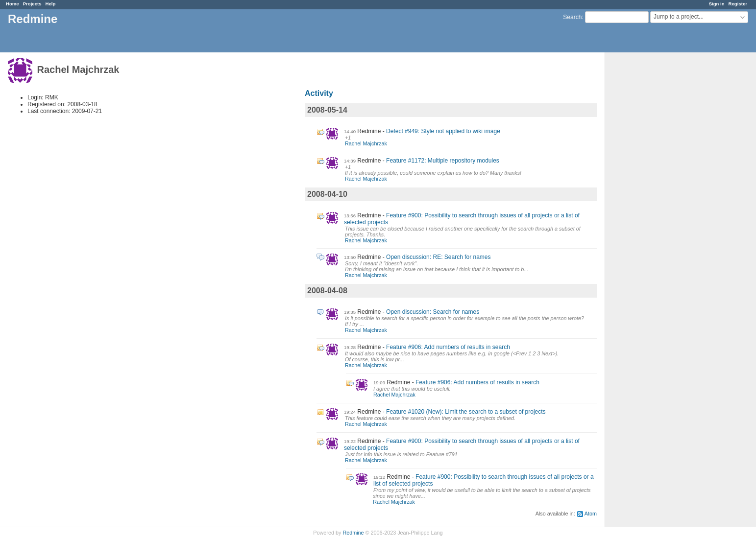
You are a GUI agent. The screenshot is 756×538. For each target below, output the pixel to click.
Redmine (353, 533)
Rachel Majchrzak (366, 143)
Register (738, 4)
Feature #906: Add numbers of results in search (448, 347)
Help (51, 4)
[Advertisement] (654, 206)
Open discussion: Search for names (433, 312)
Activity (319, 93)
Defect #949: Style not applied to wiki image (443, 131)
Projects (32, 4)
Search (572, 17)
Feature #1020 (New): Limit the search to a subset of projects (466, 412)
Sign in (717, 4)
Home (12, 4)
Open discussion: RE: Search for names (438, 257)
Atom (591, 514)
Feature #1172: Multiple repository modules (443, 161)
